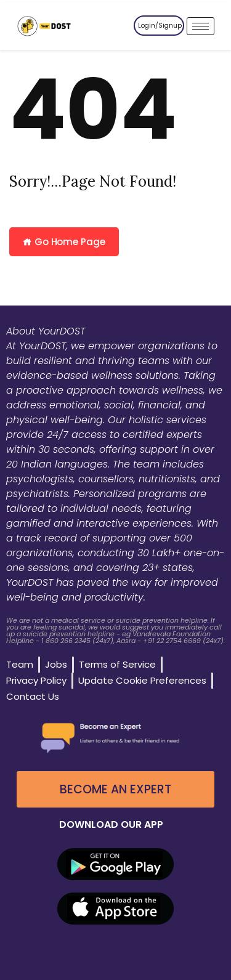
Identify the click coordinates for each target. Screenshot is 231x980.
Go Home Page (64, 242)
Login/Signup (160, 26)
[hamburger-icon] (201, 26)
